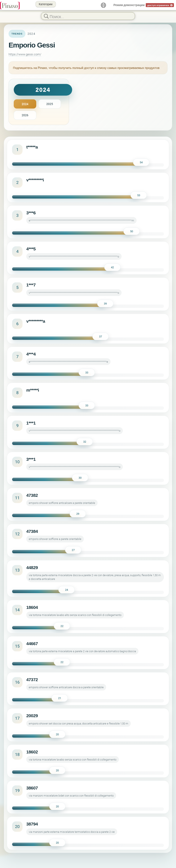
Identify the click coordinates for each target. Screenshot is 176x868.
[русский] (103, 5)
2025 (50, 104)
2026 (25, 115)
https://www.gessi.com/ (25, 54)
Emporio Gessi (32, 45)
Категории (46, 4)
